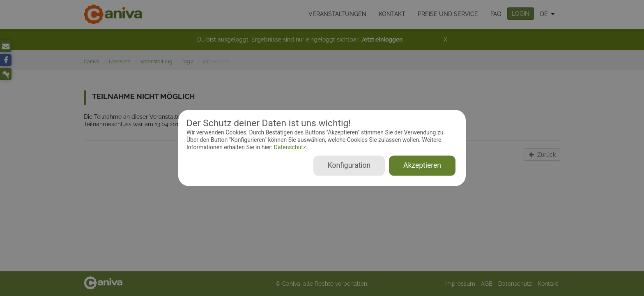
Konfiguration (349, 166)
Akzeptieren (422, 166)
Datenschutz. (290, 147)
